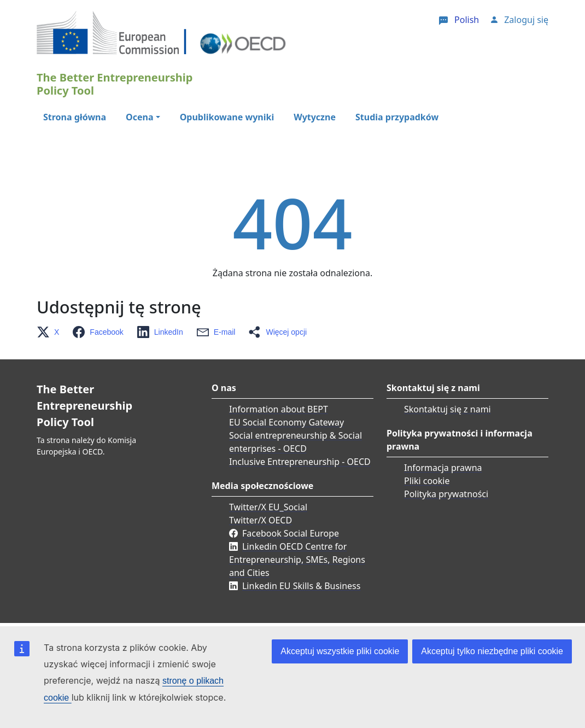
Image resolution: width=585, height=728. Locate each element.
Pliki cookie (427, 481)
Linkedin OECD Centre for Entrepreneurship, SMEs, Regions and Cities (297, 560)
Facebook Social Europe (291, 533)
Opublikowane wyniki (227, 117)
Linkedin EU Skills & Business (301, 586)
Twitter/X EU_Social (268, 507)
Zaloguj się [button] (526, 20)
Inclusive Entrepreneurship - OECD (300, 462)
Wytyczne (315, 117)
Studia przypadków (397, 117)
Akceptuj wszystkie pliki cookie (340, 651)
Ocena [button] (139, 117)
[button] (51, 332)
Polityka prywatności (446, 494)
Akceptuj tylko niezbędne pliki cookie (492, 651)
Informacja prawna (443, 468)
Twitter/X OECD (261, 520)
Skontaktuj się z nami (447, 409)
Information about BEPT (279, 409)
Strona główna (75, 117)
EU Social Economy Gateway (286, 422)
